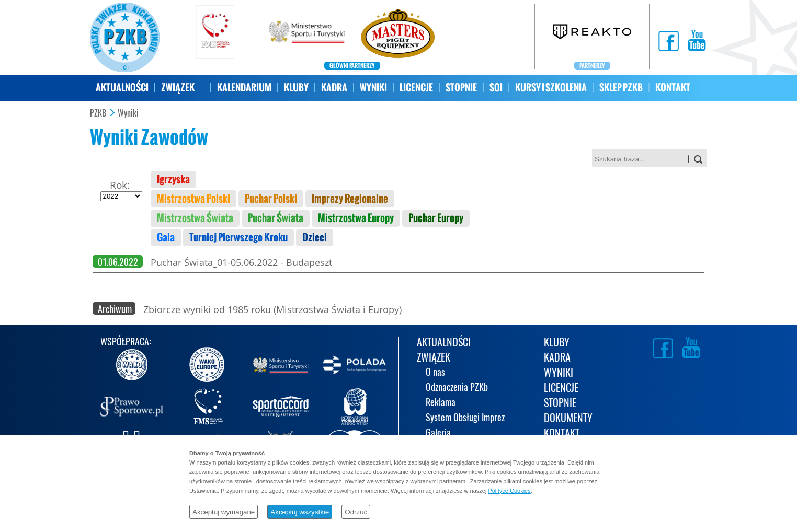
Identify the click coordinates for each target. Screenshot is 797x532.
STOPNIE (461, 88)
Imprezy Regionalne (350, 199)
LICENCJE (416, 88)
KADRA (334, 88)
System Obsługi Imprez (465, 418)
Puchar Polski (271, 199)
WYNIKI (373, 88)
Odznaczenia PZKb (457, 388)
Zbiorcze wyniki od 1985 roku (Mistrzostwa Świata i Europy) (272, 309)
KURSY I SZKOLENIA (551, 88)
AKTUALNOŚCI (122, 88)
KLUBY (296, 88)
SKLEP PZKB (621, 88)
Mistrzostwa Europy (356, 218)
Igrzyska (173, 180)
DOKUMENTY (568, 419)
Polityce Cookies (509, 491)
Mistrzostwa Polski (193, 199)
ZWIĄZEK (178, 88)
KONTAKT (673, 88)
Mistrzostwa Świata (195, 218)
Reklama (441, 403)
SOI (496, 88)
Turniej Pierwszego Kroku (238, 238)
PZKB (98, 113)
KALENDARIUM (244, 88)
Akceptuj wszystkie (300, 512)
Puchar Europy (436, 218)
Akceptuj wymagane (224, 512)
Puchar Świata (276, 218)
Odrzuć (356, 512)
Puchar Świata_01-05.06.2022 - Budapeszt (241, 262)
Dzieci (315, 238)
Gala (166, 238)
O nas (435, 373)
